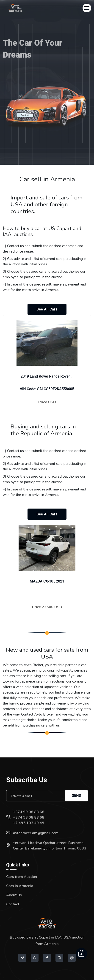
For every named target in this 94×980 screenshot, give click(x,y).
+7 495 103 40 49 (29, 823)
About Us (14, 895)
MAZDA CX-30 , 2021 (47, 581)
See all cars (47, 309)
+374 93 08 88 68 (29, 817)
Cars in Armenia (20, 886)
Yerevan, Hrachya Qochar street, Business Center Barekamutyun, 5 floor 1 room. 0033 (50, 846)
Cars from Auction (22, 877)
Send (76, 796)
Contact (13, 904)
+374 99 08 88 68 (29, 812)
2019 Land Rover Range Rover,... (47, 376)
